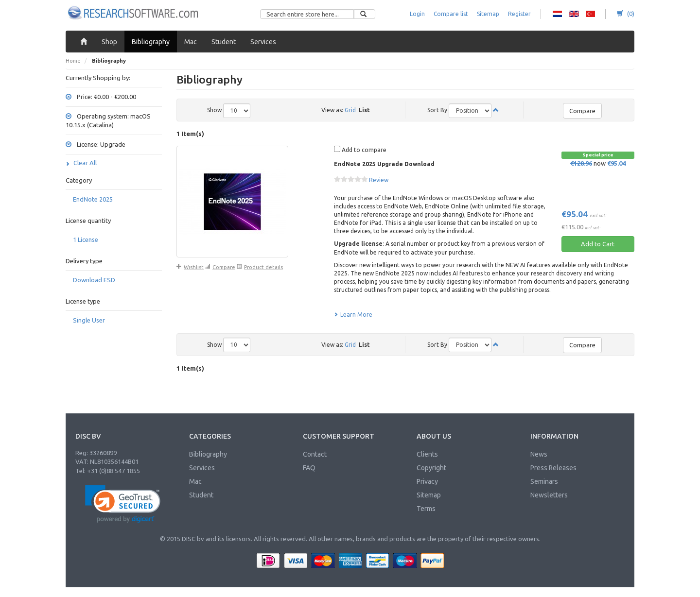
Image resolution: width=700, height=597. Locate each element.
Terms (426, 509)
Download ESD (94, 280)
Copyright (431, 468)
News (539, 454)
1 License (86, 239)
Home (73, 61)
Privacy (427, 481)
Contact (315, 454)
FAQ (309, 468)
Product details (260, 267)
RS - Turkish (590, 14)
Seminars (544, 481)
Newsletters (549, 495)
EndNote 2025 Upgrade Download (384, 164)
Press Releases (553, 468)
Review (379, 180)
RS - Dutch (557, 14)
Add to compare (360, 149)
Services (202, 468)
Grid (350, 110)
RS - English (574, 14)
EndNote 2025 (93, 199)
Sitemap (488, 14)
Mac (195, 481)
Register (519, 14)
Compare (582, 111)
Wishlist (190, 267)
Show (214, 110)
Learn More (353, 315)
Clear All (81, 163)
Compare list (451, 14)
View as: (332, 110)
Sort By (437, 110)
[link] (123, 504)
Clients (427, 454)
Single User (89, 320)
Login (417, 14)
